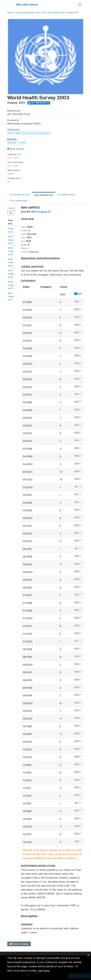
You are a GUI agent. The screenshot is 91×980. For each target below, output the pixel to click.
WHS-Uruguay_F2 (11, 240)
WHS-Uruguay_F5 (11, 274)
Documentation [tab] (66, 195)
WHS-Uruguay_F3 (11, 251)
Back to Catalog (19, 944)
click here (44, 971)
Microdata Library (27, 5)
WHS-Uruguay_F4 (11, 262)
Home (10, 13)
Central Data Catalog (24, 13)
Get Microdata (39, 103)
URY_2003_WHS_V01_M (54, 13)
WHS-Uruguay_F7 (11, 296)
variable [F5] (72, 13)
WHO (38, 13)
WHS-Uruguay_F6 (11, 285)
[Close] (88, 955)
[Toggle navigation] (80, 5)
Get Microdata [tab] (19, 201)
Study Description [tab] (19, 195)
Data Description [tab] (44, 195)
